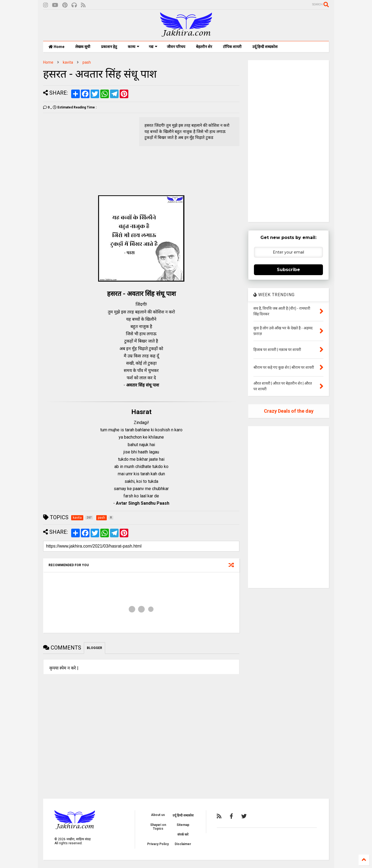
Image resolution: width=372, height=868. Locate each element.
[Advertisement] (88, 155)
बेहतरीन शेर (204, 47)
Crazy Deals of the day (289, 411)
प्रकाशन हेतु (109, 47)
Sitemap (183, 825)
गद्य (153, 47)
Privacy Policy (158, 844)
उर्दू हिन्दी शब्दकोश (265, 47)
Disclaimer (183, 844)
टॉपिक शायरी (232, 47)
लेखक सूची (83, 47)
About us (158, 815)
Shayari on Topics (158, 827)
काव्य (134, 47)
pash (87, 62)
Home (56, 47)
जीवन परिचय (176, 47)
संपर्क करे (183, 835)
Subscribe (288, 270)
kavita (68, 62)
